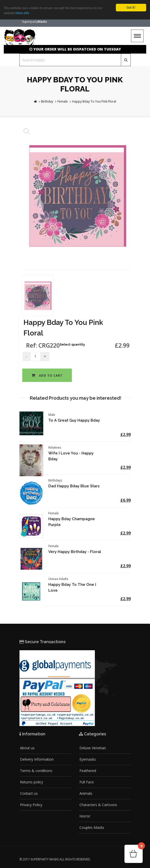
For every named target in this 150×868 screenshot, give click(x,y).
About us (27, 748)
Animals (86, 793)
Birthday (47, 101)
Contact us (29, 793)
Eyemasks (88, 759)
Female (63, 101)
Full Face (87, 782)
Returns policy (31, 782)
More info (22, 13)
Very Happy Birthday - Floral (75, 552)
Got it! (131, 7)
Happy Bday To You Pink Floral (94, 101)
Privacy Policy (31, 805)
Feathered (88, 771)
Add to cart (47, 376)
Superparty (35, 22)
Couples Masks (92, 827)
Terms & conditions (36, 771)
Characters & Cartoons (98, 805)
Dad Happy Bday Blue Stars (74, 486)
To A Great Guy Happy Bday (74, 420)
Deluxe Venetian (93, 748)
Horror (85, 816)
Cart (140, 847)
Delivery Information (37, 759)
